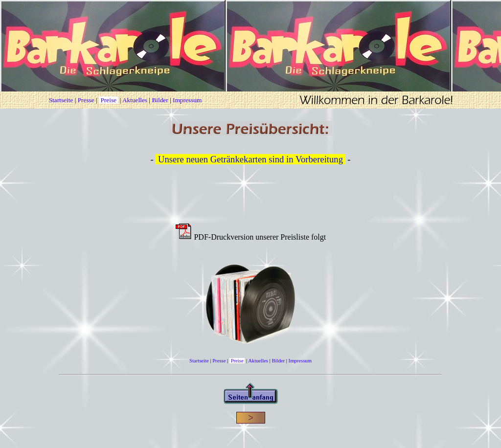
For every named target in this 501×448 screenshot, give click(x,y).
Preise (108, 100)
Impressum (187, 100)
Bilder (160, 100)
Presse (86, 100)
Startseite (61, 100)
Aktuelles (135, 100)
